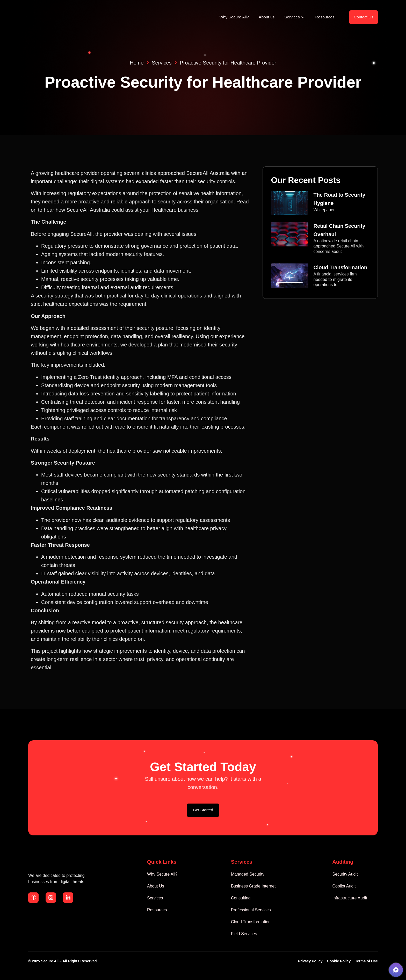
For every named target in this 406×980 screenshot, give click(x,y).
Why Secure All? (228, 18)
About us (262, 18)
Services (291, 18)
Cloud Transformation (340, 269)
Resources (322, 18)
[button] (396, 970)
